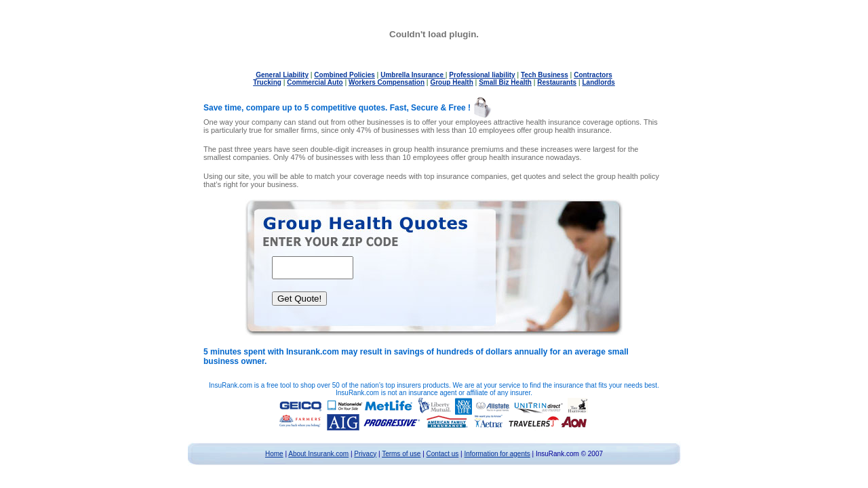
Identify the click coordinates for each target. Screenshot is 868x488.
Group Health (451, 82)
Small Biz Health (505, 82)
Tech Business (545, 75)
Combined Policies (344, 75)
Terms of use (401, 454)
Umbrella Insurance (413, 75)
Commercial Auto (315, 82)
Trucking (267, 82)
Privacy (365, 454)
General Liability (282, 75)
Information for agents (497, 454)
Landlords (598, 82)
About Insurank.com (318, 454)
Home (274, 454)
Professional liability (482, 75)
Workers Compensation (387, 82)
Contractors (593, 75)
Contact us (443, 454)
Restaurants (557, 82)
